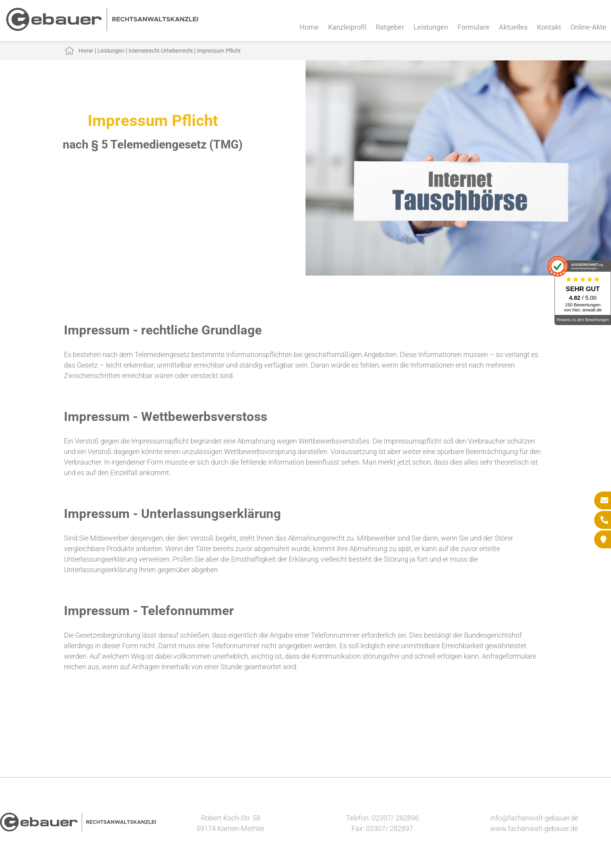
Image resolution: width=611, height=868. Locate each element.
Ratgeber (390, 27)
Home (309, 27)
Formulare (473, 27)
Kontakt (549, 27)
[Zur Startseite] (102, 29)
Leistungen (431, 27)
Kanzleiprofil (347, 27)
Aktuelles (513, 27)
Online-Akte (588, 27)
